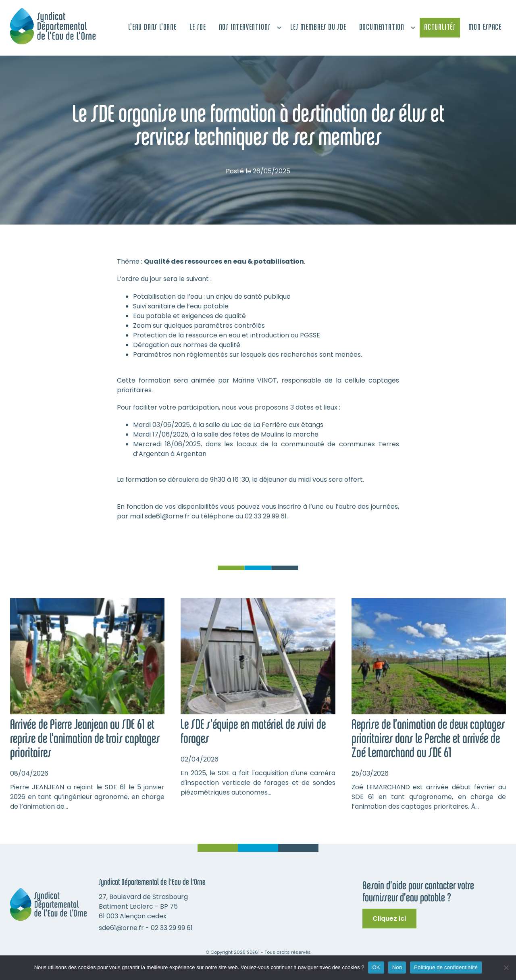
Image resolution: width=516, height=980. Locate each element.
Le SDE (198, 28)
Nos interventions (245, 28)
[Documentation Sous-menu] (413, 28)
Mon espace (485, 28)
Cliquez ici (389, 919)
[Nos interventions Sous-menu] (279, 28)
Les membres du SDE (318, 28)
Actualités (440, 28)
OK (376, 967)
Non (397, 967)
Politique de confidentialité (446, 967)
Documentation (382, 28)
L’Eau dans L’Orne (152, 28)
